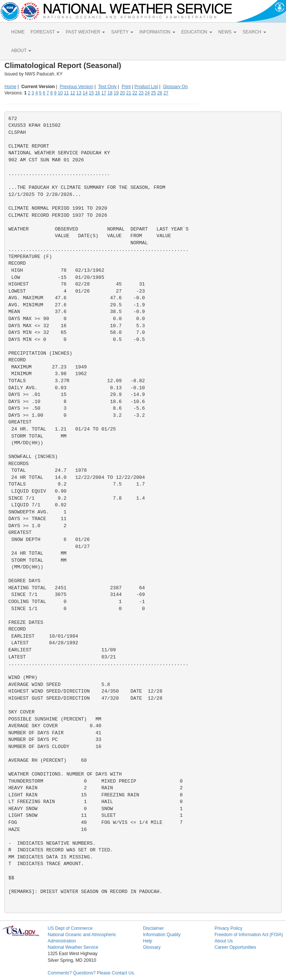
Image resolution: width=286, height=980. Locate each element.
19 (116, 93)
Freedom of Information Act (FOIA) (249, 935)
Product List (146, 87)
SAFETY (122, 32)
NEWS (227, 32)
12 (72, 93)
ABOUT (21, 51)
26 (160, 93)
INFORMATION (157, 32)
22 (135, 93)
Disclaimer (153, 928)
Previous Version (76, 87)
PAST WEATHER (85, 32)
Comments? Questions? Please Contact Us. (91, 973)
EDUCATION (197, 32)
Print (126, 87)
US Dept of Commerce (70, 928)
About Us (224, 941)
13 (79, 93)
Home (10, 87)
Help (148, 941)
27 (166, 93)
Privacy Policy (228, 928)
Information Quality (162, 935)
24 (147, 93)
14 (85, 93)
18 (110, 93)
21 (129, 93)
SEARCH (254, 32)
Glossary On (175, 87)
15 (91, 93)
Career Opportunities (235, 947)
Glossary (152, 947)
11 (66, 93)
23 (141, 93)
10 (60, 93)
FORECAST (45, 32)
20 (122, 93)
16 (97, 93)
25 (154, 93)
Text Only (107, 87)
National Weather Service (73, 947)
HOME (18, 32)
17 (104, 93)
